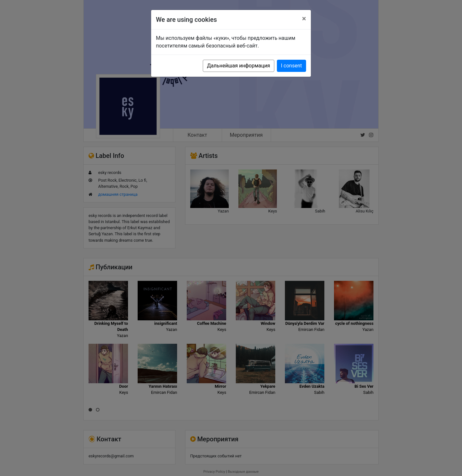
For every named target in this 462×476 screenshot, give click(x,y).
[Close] (304, 19)
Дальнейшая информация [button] (238, 66)
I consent (291, 66)
